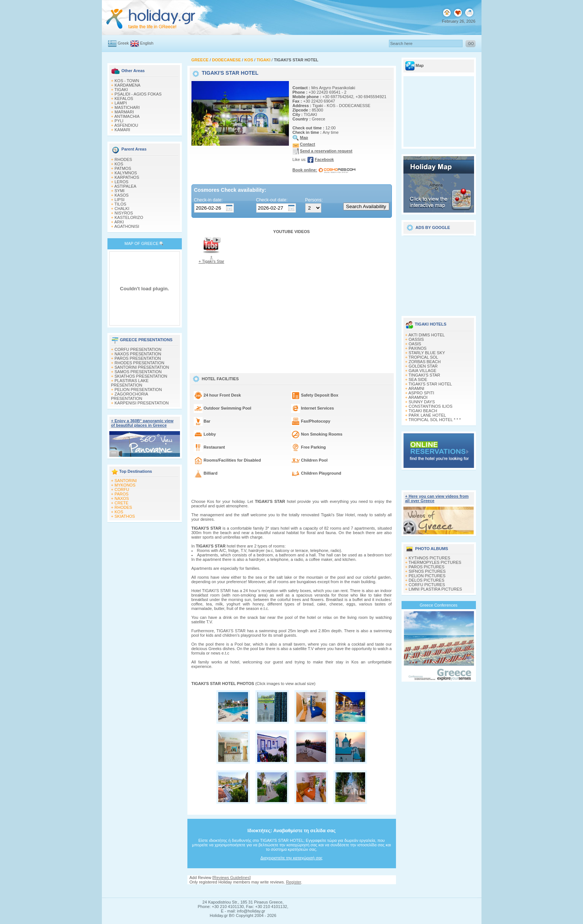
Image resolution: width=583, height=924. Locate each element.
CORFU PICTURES (427, 585)
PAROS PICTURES (426, 567)
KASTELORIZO (129, 217)
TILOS (120, 204)
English (147, 43)
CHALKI (122, 209)
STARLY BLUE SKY (427, 353)
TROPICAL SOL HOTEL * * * (435, 420)
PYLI (119, 121)
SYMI (120, 191)
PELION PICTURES (427, 576)
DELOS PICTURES (426, 580)
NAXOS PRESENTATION (138, 354)
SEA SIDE (418, 379)
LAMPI (121, 103)
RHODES (123, 159)
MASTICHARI (127, 107)
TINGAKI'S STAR (424, 375)
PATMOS (123, 168)
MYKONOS (125, 485)
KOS (119, 164)
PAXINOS (418, 348)
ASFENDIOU (126, 125)
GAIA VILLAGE (423, 371)
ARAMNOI (418, 397)
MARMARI (124, 112)
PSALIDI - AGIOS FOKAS (138, 94)
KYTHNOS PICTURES (429, 558)
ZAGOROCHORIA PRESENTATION (130, 396)
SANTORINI (126, 481)
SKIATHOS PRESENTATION (141, 376)
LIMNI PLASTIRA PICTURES (435, 589)
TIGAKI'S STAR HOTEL (430, 384)
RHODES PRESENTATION (139, 363)
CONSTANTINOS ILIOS (431, 406)
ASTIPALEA (125, 186)
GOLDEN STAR (423, 366)
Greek (123, 43)
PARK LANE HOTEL (427, 415)
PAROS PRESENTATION (138, 358)
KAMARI (122, 130)
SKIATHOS (125, 516)
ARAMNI (416, 388)
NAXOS (122, 498)
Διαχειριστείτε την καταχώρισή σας (291, 858)
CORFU (122, 490)
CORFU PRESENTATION (138, 349)
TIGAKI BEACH (423, 411)
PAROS (122, 494)
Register (293, 882)
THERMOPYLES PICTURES (435, 562)
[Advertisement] (439, 273)
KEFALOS (124, 98)
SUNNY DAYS (422, 402)
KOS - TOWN (127, 81)
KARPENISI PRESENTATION (142, 403)
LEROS (121, 182)
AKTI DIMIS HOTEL (426, 335)
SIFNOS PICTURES (427, 571)
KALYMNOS (126, 173)
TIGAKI (121, 90)
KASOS (122, 195)
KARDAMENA (128, 85)
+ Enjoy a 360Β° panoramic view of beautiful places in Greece (142, 423)
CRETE (121, 503)
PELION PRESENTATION (138, 390)
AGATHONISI (127, 226)
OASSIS (416, 339)
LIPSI (120, 200)
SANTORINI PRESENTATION (142, 367)
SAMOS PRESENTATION (138, 372)
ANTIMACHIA (127, 116)
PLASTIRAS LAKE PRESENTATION (130, 383)
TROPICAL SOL (423, 357)
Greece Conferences (439, 605)
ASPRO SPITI (421, 393)
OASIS (415, 344)
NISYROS (124, 213)
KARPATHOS (127, 177)
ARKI (119, 222)
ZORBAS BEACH (425, 362)
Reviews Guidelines (231, 878)
